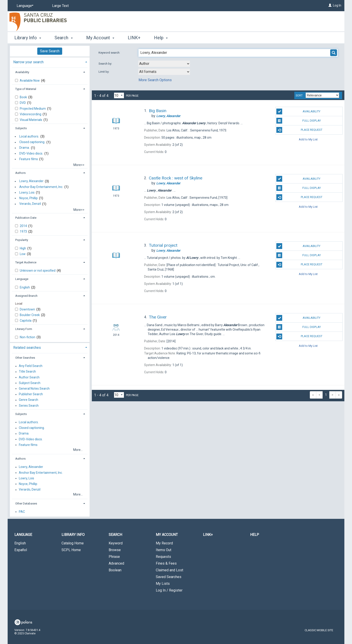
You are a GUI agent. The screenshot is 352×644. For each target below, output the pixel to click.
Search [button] (64, 38)
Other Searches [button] (25, 358)
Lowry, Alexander (31, 181)
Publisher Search (31, 394)
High (23, 248)
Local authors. (29, 136)
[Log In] (330, 5)
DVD (23, 103)
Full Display (298, 121)
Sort (299, 96)
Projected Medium (33, 109)
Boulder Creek (30, 315)
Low (23, 254)
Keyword (116, 543)
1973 (24, 231)
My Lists (163, 584)
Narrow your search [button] (28, 62)
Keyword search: (110, 53)
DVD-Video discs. (31, 153)
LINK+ (134, 38)
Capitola (26, 321)
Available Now (30, 81)
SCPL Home (71, 550)
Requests (163, 557)
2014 (24, 226)
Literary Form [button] (24, 329)
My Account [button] (100, 38)
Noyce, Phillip (29, 198)
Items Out (164, 550)
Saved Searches (169, 577)
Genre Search (29, 400)
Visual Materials (31, 120)
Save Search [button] (50, 51)
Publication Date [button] (26, 218)
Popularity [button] (22, 240)
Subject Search (30, 383)
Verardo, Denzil (30, 204)
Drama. (24, 148)
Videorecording (31, 114)
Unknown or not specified (38, 271)
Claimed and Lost (169, 570)
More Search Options (155, 80)
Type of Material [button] (26, 89)
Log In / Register (169, 590)
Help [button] (161, 38)
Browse (115, 550)
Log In (337, 5)
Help (255, 535)
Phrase (114, 557)
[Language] (24, 6)
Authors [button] (20, 173)
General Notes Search (34, 389)
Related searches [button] (27, 348)
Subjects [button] (21, 128)
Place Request (299, 130)
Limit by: (104, 72)
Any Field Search (31, 366)
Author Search (29, 377)
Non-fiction (28, 337)
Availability (298, 111)
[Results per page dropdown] (119, 95)
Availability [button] (22, 72)
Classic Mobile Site (319, 630)
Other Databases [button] (26, 503)
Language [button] (22, 279)
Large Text (60, 6)
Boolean (115, 570)
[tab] (50, 62)
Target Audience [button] (26, 262)
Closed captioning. (32, 142)
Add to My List (308, 139)
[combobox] (164, 64)
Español (21, 550)
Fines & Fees (166, 563)
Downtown (28, 309)
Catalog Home (73, 543)
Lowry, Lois (27, 192)
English (25, 287)
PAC (22, 512)
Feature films (29, 159)
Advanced (116, 563)
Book (24, 97)
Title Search (27, 372)
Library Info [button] (28, 38)
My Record (164, 543)
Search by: (106, 64)
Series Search (29, 406)
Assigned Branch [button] (26, 296)
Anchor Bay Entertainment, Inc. (41, 187)
